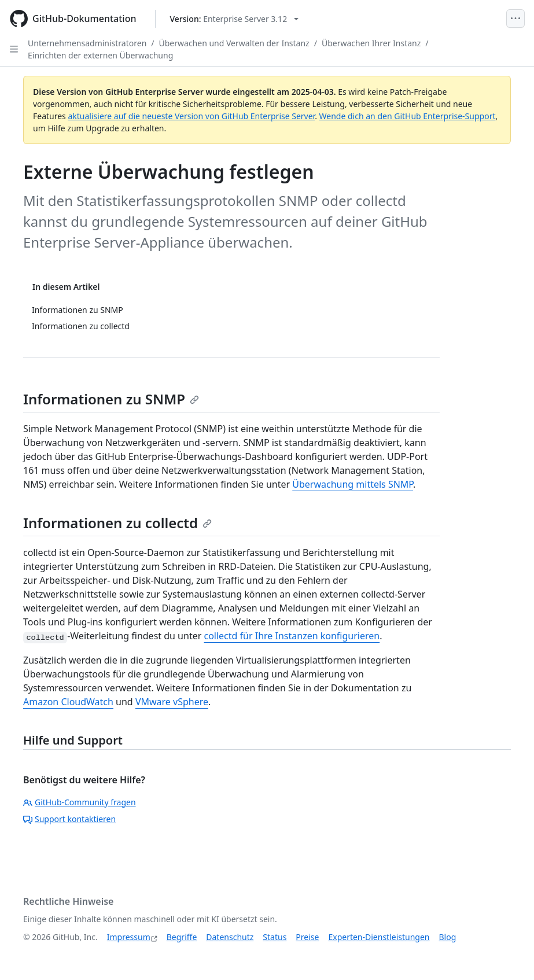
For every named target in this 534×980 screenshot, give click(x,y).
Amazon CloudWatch (68, 702)
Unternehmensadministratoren (87, 43)
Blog (448, 937)
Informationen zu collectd (117, 523)
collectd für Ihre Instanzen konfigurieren (292, 636)
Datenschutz (230, 937)
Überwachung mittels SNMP (353, 484)
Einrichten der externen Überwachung (100, 55)
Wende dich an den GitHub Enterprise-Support (408, 116)
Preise (307, 937)
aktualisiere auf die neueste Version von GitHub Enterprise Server (191, 116)
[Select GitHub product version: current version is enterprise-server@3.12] (235, 19)
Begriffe (182, 937)
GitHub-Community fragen (80, 802)
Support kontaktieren (69, 819)
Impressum (129, 937)
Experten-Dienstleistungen (379, 937)
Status (275, 937)
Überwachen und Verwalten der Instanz (234, 43)
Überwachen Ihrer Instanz (371, 43)
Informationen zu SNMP (111, 399)
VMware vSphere (172, 702)
